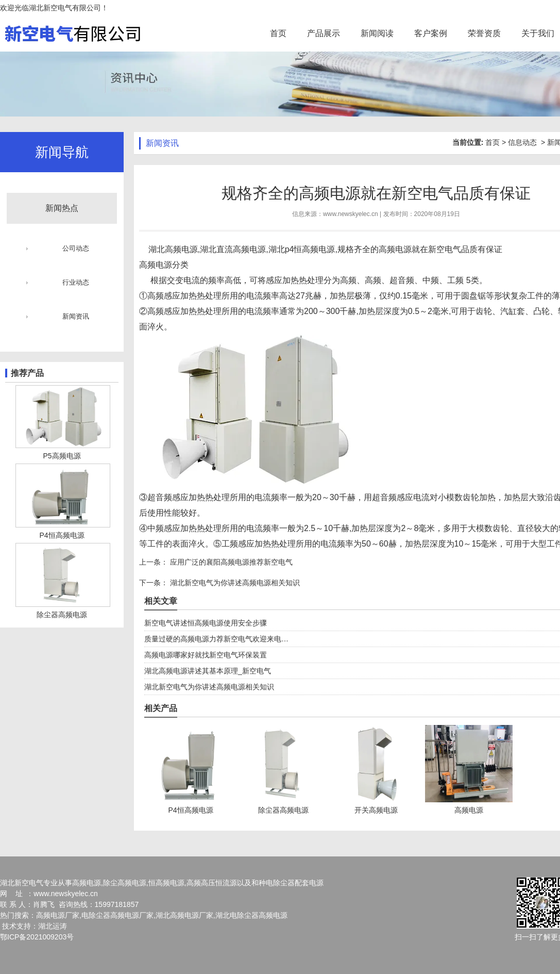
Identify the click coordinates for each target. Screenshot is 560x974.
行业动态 (76, 282)
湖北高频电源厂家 (184, 915)
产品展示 (324, 33)
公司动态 (76, 248)
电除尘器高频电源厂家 (117, 915)
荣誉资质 (484, 33)
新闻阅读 (377, 33)
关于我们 (538, 33)
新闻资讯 (76, 316)
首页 (278, 33)
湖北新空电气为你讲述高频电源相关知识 (234, 583)
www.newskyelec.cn (351, 214)
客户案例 (431, 33)
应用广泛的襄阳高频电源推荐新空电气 (230, 562)
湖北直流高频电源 (233, 249)
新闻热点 (62, 208)
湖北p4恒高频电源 (302, 249)
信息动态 (522, 142)
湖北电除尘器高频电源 (251, 915)
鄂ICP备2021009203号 (37, 937)
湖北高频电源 (173, 249)
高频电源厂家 (58, 915)
